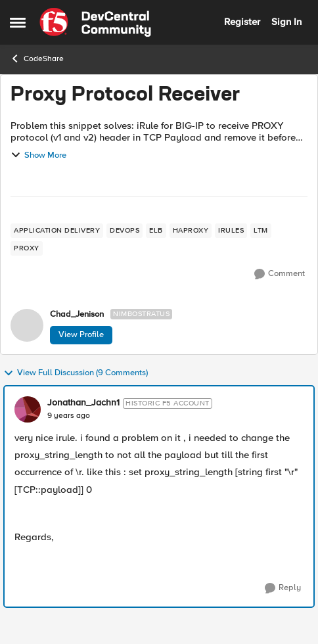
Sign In (286, 22)
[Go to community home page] (95, 22)
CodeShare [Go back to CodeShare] (37, 58)
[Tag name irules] (231, 231)
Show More (38, 155)
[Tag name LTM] (261, 231)
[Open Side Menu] (18, 22)
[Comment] (280, 274)
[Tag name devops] (125, 231)
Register (242, 22)
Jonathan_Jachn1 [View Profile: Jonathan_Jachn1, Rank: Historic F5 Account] (83, 403)
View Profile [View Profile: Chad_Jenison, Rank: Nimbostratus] (81, 334)
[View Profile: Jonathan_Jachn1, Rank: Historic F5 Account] (28, 409)
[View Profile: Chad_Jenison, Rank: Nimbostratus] (27, 325)
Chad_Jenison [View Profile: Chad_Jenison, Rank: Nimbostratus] (77, 314)
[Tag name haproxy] (191, 231)
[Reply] (283, 588)
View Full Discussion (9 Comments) (76, 373)
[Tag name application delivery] (57, 231)
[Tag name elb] (156, 231)
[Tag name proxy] (27, 248)
